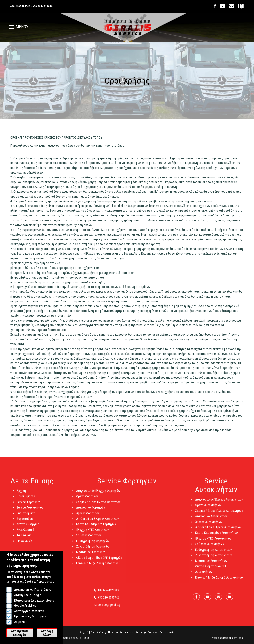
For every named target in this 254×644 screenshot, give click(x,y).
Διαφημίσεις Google (28, 596)
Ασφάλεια (21, 623)
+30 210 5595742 (108, 601)
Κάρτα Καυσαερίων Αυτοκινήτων (217, 536)
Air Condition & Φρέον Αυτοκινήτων (218, 531)
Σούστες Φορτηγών (89, 539)
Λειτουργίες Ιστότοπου (29, 612)
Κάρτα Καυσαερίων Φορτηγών (96, 527)
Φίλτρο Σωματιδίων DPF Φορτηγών (99, 561)
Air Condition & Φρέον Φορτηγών (97, 522)
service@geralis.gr (110, 608)
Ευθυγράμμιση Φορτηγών (93, 544)
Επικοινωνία (25, 544)
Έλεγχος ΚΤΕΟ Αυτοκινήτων (213, 542)
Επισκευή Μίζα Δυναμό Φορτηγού (98, 566)
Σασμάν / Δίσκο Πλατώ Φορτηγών (98, 505)
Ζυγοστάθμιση (26, 522)
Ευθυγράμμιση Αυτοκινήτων (213, 553)
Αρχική (21, 494)
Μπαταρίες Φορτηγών (90, 555)
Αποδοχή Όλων (47, 634)
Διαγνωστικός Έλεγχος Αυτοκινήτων (219, 503)
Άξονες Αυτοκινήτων (209, 525)
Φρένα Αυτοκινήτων (208, 508)
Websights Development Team (228, 641)
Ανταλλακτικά (25, 533)
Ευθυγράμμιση (26, 516)
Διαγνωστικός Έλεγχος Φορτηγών (98, 494)
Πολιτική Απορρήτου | (121, 636)
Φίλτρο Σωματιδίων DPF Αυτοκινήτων (211, 572)
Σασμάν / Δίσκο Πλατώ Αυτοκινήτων (219, 514)
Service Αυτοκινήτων (30, 511)
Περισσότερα (46, 583)
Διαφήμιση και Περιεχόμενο (33, 591)
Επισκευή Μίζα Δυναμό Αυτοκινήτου (219, 581)
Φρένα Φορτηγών (87, 500)
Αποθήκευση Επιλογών (20, 634)
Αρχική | (85, 636)
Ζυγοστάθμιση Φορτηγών (93, 550)
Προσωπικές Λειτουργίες (31, 618)
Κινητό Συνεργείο (28, 527)
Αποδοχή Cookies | (147, 636)
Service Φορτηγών (28, 505)
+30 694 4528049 (108, 593)
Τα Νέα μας (24, 539)
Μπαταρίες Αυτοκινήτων (211, 564)
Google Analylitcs (25, 607)
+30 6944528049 (48, 6)
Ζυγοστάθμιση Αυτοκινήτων (213, 558)
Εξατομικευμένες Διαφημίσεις (34, 601)
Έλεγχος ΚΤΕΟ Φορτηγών (92, 533)
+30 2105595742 (22, 6)
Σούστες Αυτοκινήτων (210, 547)
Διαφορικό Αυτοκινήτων (211, 519)
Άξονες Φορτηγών (88, 516)
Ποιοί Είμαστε (26, 500)
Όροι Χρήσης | (99, 636)
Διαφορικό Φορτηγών (91, 511)
